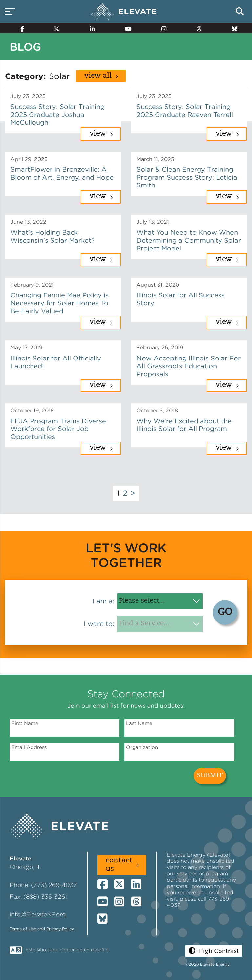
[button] (214, 951)
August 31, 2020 (158, 285)
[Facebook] (19, 28)
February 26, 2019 (160, 348)
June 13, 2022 (28, 222)
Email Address (29, 747)
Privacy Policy (60, 929)
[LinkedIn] (89, 28)
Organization (142, 747)
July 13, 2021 (153, 222)
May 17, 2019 (26, 348)
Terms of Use (23, 929)
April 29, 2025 (29, 159)
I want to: (99, 624)
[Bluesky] (232, 28)
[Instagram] (161, 28)
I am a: (103, 601)
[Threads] (196, 28)
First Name (25, 723)
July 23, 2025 (28, 96)
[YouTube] (125, 28)
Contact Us (119, 865)
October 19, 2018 (32, 411)
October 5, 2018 (157, 411)
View (98, 134)
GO (225, 612)
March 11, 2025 (155, 159)
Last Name (139, 723)
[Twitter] (54, 28)
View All (98, 76)
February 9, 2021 (32, 285)
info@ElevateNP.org (38, 914)
